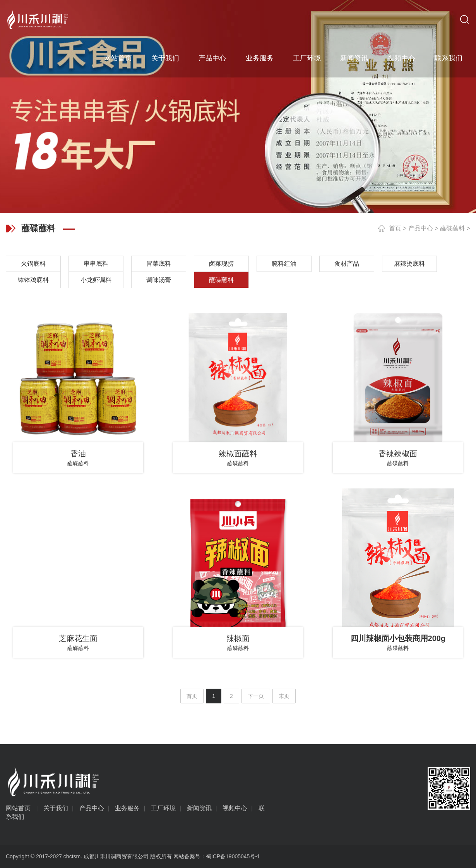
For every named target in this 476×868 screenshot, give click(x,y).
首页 (395, 228)
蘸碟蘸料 (452, 228)
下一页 (256, 696)
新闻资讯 (354, 58)
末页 (284, 696)
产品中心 (212, 58)
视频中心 (401, 58)
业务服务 (260, 58)
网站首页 (118, 58)
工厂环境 (307, 58)
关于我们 (165, 58)
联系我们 (449, 58)
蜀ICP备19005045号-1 (233, 856)
